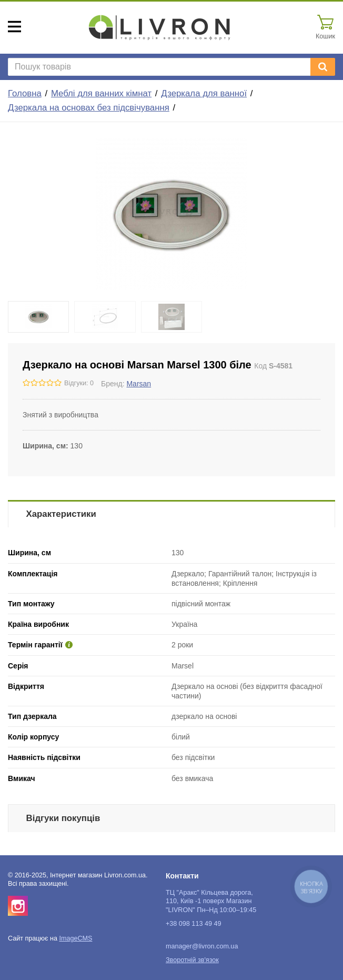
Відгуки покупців (63, 818)
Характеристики (61, 514)
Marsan (139, 384)
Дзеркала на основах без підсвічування (89, 108)
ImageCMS (75, 938)
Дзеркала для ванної (204, 93)
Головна (25, 93)
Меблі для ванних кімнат (101, 93)
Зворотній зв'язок (192, 960)
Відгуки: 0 (79, 383)
